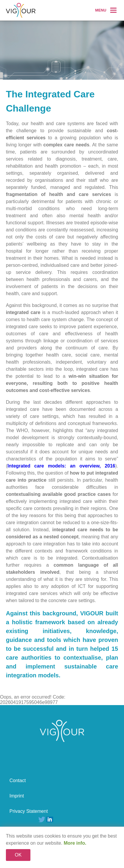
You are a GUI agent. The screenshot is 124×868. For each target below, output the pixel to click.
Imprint (17, 796)
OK (18, 855)
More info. (75, 843)
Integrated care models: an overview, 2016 (61, 466)
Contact (18, 780)
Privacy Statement (29, 811)
